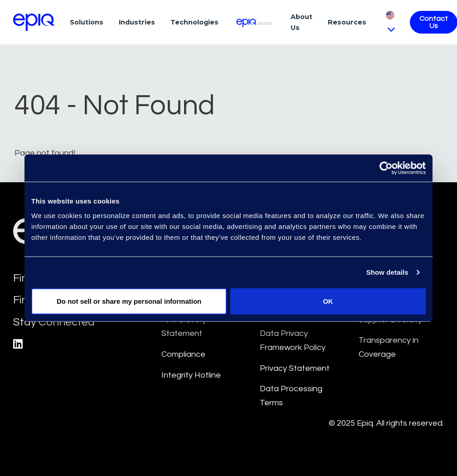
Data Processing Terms (291, 396)
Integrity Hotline (191, 375)
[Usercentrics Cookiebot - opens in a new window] (386, 168)
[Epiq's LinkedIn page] (18, 344)
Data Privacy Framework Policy (293, 340)
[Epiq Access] (255, 22)
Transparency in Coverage (389, 347)
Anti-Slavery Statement (184, 327)
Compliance (183, 354)
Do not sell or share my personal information (129, 301)
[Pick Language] (390, 22)
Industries (137, 22)
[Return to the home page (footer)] (34, 22)
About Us (301, 22)
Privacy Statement (295, 368)
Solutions (87, 22)
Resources (347, 22)
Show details (387, 272)
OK (328, 301)
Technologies (194, 22)
